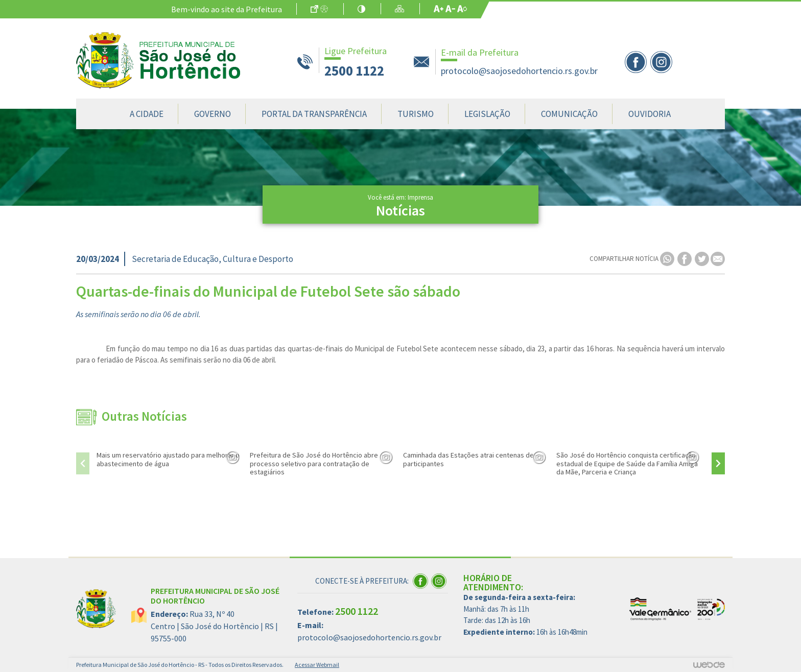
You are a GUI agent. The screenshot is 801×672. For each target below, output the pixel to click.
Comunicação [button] (569, 114)
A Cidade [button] (147, 114)
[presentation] (83, 463)
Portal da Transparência (314, 114)
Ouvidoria (650, 114)
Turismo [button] (416, 114)
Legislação (487, 114)
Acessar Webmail (317, 665)
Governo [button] (213, 114)
